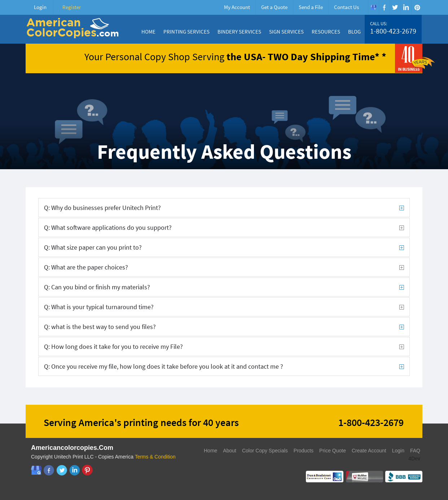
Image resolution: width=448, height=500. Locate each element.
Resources (326, 32)
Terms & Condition (155, 457)
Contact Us (346, 7)
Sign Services (286, 32)
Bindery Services (239, 32)
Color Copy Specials (265, 451)
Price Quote (333, 451)
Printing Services (186, 32)
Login (40, 7)
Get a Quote (274, 7)
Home (148, 32)
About (230, 451)
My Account (237, 7)
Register (72, 7)
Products (304, 451)
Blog (354, 32)
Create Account (369, 451)
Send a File (311, 7)
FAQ (415, 451)
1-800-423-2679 (393, 31)
